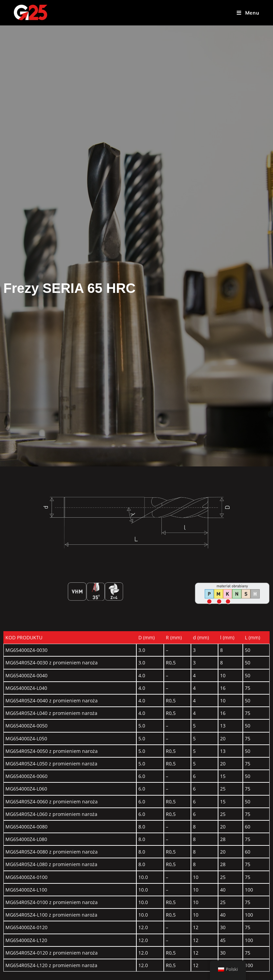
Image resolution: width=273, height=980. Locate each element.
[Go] (210, 602)
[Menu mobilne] (248, 13)
